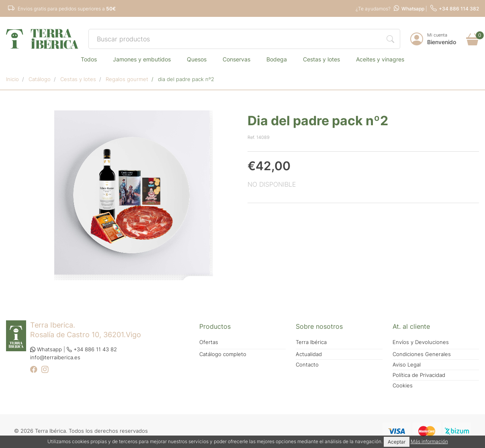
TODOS (89, 59)
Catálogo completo (223, 354)
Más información (429, 441)
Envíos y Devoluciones (421, 342)
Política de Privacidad (419, 375)
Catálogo (40, 79)
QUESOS (197, 59)
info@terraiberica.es (55, 357)
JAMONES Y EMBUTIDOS (142, 59)
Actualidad (309, 354)
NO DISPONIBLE (272, 184)
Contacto (307, 365)
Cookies (403, 386)
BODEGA (277, 59)
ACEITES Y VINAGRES (380, 59)
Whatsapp (409, 9)
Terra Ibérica (311, 342)
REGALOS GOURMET (127, 79)
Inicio (12, 79)
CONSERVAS (236, 59)
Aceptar (397, 442)
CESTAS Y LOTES (321, 59)
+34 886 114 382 (455, 9)
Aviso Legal (407, 365)
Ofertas (209, 342)
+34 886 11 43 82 (92, 349)
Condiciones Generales (422, 354)
